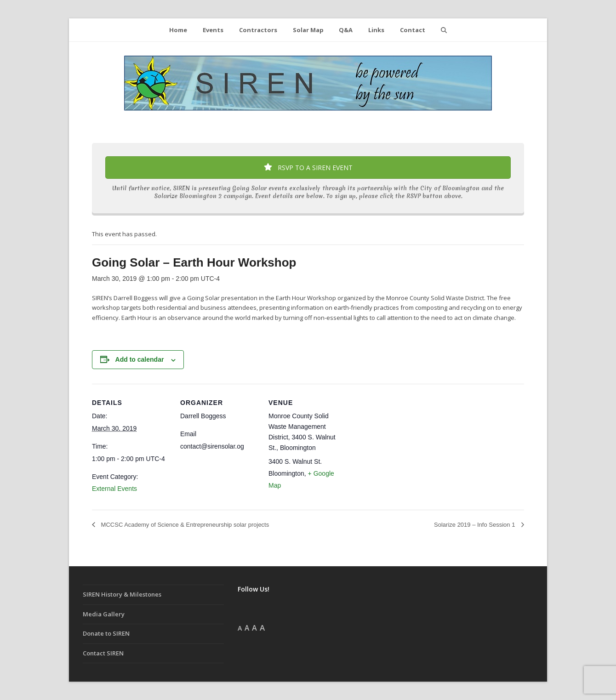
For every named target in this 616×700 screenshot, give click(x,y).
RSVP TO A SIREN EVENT (308, 168)
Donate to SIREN (106, 633)
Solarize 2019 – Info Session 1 (475, 525)
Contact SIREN (103, 653)
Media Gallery (104, 614)
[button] (444, 30)
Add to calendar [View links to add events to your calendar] (140, 359)
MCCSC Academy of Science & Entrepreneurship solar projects (184, 525)
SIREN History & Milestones (122, 594)
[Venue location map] (405, 447)
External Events (114, 489)
